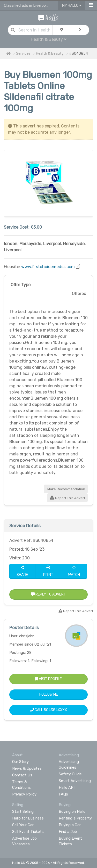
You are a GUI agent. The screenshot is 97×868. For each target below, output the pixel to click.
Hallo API (67, 787)
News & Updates (27, 768)
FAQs (63, 794)
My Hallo (72, 6)
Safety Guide (70, 774)
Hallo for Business (28, 818)
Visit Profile (48, 679)
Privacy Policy (24, 794)
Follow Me (49, 694)
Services (23, 54)
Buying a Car (70, 825)
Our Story (20, 762)
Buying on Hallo (72, 811)
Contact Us (22, 775)
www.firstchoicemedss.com (48, 267)
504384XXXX (55, 710)
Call (49, 710)
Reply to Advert (48, 594)
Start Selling (23, 811)
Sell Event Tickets (28, 832)
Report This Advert (67, 498)
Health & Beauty (49, 39)
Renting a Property (75, 818)
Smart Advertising (75, 781)
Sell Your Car (23, 825)
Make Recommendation (66, 489)
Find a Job (68, 832)
